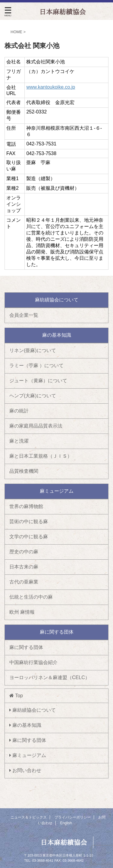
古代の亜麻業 (24, 582)
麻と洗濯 (19, 441)
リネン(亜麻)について (33, 350)
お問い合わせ (25, 770)
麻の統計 (19, 411)
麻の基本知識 (25, 725)
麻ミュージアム (28, 755)
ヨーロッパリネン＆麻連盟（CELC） (50, 677)
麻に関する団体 (26, 647)
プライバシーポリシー (73, 817)
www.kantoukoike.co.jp (51, 87)
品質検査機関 (24, 471)
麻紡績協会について (33, 710)
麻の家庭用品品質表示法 (36, 426)
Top (16, 696)
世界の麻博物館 (26, 506)
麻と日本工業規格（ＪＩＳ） (41, 456)
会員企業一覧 (24, 315)
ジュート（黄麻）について (38, 381)
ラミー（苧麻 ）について (36, 366)
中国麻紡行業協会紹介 (33, 662)
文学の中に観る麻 (29, 537)
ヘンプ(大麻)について (33, 396)
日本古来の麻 (24, 567)
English (66, 823)
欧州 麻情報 (22, 612)
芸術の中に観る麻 (29, 521)
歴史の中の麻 (24, 552)
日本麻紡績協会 (64, 842)
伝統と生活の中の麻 (31, 597)
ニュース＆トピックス (29, 817)
